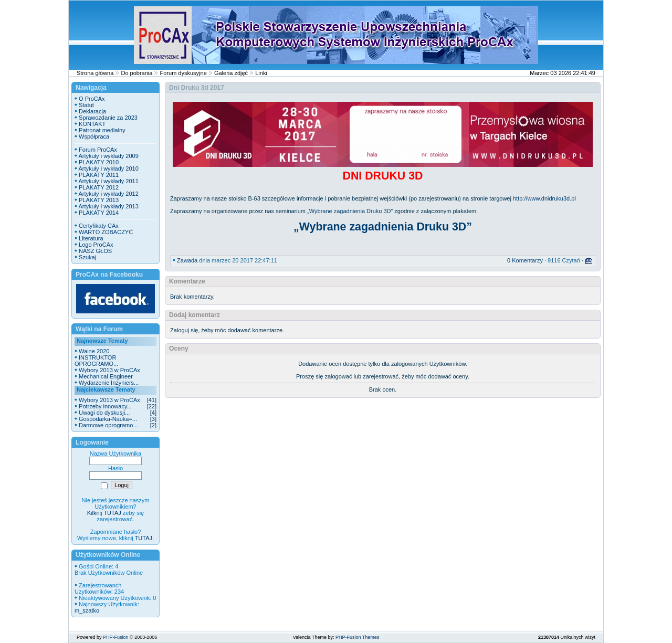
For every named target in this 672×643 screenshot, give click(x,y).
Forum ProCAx (98, 150)
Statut (86, 105)
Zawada (187, 260)
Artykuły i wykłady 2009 (108, 156)
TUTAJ (144, 538)
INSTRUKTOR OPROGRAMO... (96, 361)
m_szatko (87, 610)
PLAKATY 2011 (99, 175)
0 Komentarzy (525, 260)
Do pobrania (136, 73)
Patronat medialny (102, 130)
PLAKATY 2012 (99, 187)
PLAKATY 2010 (99, 162)
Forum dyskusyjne (183, 73)
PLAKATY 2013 (99, 200)
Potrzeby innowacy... (105, 406)
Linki (261, 73)
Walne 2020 (94, 351)
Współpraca (94, 136)
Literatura (91, 238)
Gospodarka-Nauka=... (108, 419)
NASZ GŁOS (95, 251)
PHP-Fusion (116, 637)
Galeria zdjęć (231, 73)
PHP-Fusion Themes (357, 637)
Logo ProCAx (96, 245)
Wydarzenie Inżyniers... (109, 383)
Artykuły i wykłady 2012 (108, 194)
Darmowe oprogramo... (108, 425)
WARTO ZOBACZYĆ (106, 232)
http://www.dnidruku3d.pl (544, 198)
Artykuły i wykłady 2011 (108, 181)
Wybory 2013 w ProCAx (109, 370)
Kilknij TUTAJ (104, 513)
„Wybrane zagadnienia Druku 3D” (350, 211)
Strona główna (95, 73)
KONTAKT (92, 124)
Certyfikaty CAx (99, 226)
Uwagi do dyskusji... (104, 413)
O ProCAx (92, 99)
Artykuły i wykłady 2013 (108, 206)
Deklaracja (92, 111)
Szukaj (87, 257)
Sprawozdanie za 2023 (108, 118)
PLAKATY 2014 (99, 213)
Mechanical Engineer (106, 376)
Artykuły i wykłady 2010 (108, 168)
